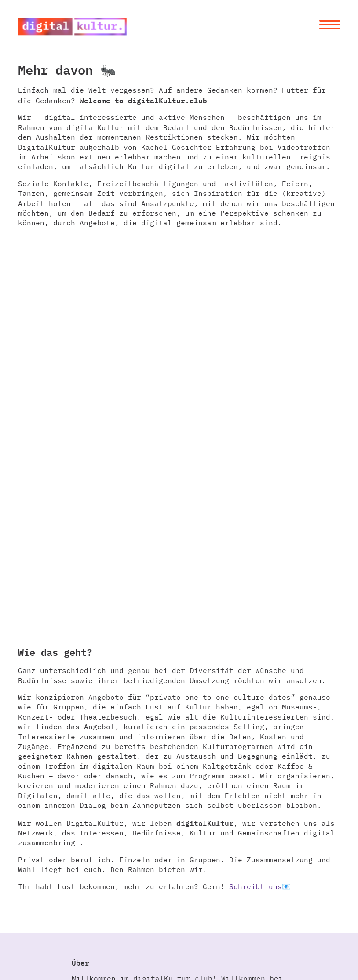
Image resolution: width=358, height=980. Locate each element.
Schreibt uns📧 (260, 886)
